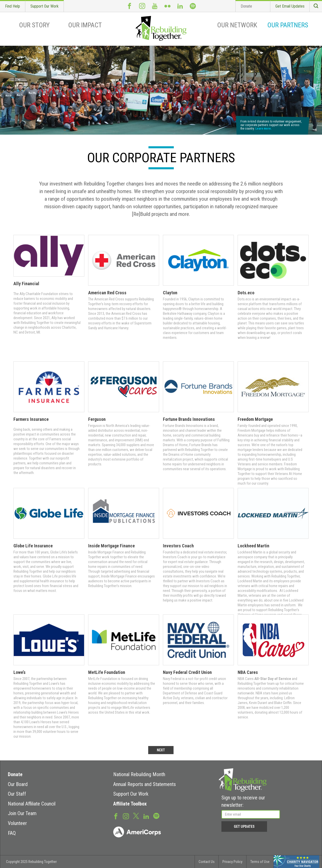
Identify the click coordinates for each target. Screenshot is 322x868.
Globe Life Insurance (33, 546)
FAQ (12, 833)
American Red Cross (107, 293)
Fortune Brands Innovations (189, 419)
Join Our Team (22, 813)
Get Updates (244, 826)
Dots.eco (246, 293)
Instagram (142, 6)
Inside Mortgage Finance (111, 546)
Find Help (13, 6)
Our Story (34, 25)
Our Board (18, 784)
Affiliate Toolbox (130, 804)
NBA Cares (248, 672)
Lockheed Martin (253, 546)
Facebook (129, 6)
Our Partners (288, 25)
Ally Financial (26, 284)
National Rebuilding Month (139, 774)
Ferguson (97, 419)
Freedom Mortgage (255, 419)
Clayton (170, 293)
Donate (246, 6)
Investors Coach (178, 546)
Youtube (155, 6)
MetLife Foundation (107, 672)
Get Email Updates (290, 6)
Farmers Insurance (31, 419)
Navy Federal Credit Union (187, 672)
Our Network (237, 25)
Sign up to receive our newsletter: (243, 801)
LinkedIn (180, 6)
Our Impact (85, 25)
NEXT (161, 750)
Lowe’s (20, 672)
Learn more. (263, 129)
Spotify (193, 6)
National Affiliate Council (32, 804)
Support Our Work (44, 6)
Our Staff (17, 794)
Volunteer (17, 823)
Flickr (167, 6)
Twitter (136, 816)
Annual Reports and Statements (145, 784)
